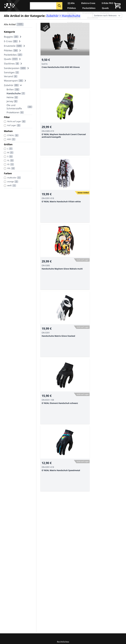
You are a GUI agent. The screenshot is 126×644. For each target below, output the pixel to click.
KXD (9, 139)
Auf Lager (12, 125)
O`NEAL (11, 135)
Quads (105, 8)
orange (10, 182)
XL (8, 160)
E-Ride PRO (107, 3)
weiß (9, 185)
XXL (9, 168)
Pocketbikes (89, 8)
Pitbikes (72, 8)
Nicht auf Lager (14, 121)
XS (8, 164)
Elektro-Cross (88, 3)
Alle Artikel (10, 24)
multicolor (12, 178)
